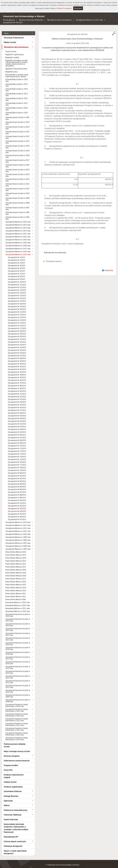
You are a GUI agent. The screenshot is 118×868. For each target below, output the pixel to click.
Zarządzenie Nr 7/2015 (16, 271)
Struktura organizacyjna (13, 784)
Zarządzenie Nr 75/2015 (17, 457)
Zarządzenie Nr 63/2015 (17, 424)
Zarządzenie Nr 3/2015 (16, 260)
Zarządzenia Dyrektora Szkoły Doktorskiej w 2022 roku (17, 722)
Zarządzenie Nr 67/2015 (17, 435)
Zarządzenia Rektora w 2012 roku (18, 526)
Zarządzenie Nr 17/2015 (17, 298)
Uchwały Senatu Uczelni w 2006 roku (17, 211)
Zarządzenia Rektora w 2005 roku (18, 546)
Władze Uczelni (10, 40)
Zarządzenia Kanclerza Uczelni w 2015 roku (18, 665)
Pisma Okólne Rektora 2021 (16, 564)
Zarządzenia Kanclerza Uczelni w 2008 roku (18, 698)
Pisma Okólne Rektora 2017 (16, 576)
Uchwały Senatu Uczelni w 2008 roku (17, 201)
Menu (6, 31)
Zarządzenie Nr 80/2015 (17, 470)
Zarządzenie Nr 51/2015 (17, 391)
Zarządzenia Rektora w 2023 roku (18, 228)
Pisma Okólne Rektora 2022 (16, 561)
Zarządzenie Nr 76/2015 (17, 459)
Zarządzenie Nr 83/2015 (17, 479)
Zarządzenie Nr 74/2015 (17, 454)
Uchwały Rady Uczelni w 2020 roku (17, 106)
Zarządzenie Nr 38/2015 (17, 356)
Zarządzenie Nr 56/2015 (17, 405)
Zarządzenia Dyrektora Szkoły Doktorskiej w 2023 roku (17, 717)
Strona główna (9, 20)
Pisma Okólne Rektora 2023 (16, 558)
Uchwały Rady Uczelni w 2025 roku (17, 82)
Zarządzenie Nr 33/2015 (17, 342)
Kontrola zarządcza (12, 753)
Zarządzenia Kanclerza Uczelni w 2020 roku (18, 641)
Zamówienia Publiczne (13, 789)
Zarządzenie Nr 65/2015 (17, 429)
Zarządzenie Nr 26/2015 (17, 323)
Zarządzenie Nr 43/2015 (17, 369)
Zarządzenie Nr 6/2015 (16, 268)
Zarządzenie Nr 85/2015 (17, 484)
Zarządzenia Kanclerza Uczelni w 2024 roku (18, 622)
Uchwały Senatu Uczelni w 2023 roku (17, 130)
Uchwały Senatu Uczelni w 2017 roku (17, 158)
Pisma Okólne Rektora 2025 (16, 552)
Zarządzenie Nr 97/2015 (17, 517)
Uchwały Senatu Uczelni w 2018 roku (17, 154)
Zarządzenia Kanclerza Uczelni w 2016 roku (18, 660)
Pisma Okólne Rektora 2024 (16, 555)
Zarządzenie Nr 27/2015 (17, 326)
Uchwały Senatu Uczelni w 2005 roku (17, 215)
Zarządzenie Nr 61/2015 (17, 419)
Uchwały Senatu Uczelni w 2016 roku (17, 163)
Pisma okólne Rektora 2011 (16, 594)
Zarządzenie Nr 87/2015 (17, 489)
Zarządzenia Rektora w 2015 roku (89, 20)
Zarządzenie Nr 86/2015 (17, 487)
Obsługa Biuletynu (11, 793)
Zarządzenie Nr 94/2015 (13, 22)
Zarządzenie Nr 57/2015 (17, 408)
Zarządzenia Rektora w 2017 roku (18, 246)
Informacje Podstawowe (14, 35)
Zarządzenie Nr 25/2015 (17, 320)
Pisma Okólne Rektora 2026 (16, 549)
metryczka (109, 268)
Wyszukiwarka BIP (11, 834)
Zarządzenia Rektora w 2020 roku (18, 237)
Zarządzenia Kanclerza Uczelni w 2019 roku (18, 646)
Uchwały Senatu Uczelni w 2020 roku (17, 144)
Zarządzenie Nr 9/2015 (16, 277)
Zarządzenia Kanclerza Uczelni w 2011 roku (18, 684)
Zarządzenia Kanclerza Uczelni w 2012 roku (18, 679)
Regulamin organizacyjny (15, 52)
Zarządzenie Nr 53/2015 (17, 397)
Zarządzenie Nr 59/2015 (17, 413)
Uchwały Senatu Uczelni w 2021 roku (17, 139)
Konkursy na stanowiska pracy (15, 807)
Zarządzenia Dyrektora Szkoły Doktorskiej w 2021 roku (17, 726)
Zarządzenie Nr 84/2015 (17, 481)
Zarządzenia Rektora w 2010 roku (18, 532)
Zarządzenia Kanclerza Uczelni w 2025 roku (18, 617)
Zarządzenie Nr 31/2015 (17, 337)
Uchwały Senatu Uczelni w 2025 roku (17, 120)
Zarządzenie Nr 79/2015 (17, 468)
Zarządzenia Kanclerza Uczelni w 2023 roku (18, 627)
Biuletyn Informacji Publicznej (31, 20)
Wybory (7, 803)
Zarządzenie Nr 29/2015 (17, 331)
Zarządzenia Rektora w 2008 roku (18, 537)
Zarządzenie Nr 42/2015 (17, 367)
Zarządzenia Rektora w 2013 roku (18, 523)
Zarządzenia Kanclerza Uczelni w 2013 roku (18, 674)
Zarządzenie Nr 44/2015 (17, 372)
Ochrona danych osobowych (15, 839)
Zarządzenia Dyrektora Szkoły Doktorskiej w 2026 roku (17, 703)
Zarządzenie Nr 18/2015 (17, 301)
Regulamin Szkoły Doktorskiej (16, 66)
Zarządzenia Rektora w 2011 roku (18, 529)
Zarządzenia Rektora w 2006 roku (18, 543)
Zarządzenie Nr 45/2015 (17, 375)
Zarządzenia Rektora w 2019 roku (18, 240)
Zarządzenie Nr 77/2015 (17, 462)
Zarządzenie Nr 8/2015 (16, 274)
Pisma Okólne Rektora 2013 (16, 588)
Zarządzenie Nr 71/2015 (17, 446)
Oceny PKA (8, 767)
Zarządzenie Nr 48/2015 (17, 383)
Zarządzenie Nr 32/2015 (17, 339)
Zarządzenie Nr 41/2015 (17, 364)
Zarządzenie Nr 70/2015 (17, 443)
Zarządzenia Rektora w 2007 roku (18, 540)
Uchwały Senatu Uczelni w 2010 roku (17, 192)
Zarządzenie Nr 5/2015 (16, 266)
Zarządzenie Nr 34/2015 (17, 345)
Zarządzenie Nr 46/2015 (17, 378)
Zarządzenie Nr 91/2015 (17, 500)
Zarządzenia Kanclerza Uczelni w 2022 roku (18, 632)
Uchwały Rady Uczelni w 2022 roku (17, 97)
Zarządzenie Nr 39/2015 (17, 358)
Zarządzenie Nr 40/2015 (17, 361)
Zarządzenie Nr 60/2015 (17, 416)
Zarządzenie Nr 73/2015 (17, 451)
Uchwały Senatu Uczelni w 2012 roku (17, 182)
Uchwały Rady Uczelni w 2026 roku (17, 78)
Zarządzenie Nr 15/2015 (17, 293)
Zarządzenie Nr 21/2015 (17, 309)
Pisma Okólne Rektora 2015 (16, 582)
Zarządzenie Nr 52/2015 (17, 394)
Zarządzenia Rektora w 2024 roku (18, 225)
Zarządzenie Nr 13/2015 (17, 287)
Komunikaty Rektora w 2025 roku (18, 600)
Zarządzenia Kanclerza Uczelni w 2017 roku (18, 655)
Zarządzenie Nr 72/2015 (17, 449)
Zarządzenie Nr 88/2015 (17, 492)
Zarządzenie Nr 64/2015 (17, 427)
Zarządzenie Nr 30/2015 (17, 334)
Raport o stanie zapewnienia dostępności (15, 849)
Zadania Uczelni (10, 779)
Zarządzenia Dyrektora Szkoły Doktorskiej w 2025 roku (17, 708)
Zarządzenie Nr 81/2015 (17, 473)
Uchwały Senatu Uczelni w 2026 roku (17, 116)
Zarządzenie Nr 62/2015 (17, 421)
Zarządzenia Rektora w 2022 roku (18, 231)
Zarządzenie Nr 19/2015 (17, 304)
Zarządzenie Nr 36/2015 (17, 350)
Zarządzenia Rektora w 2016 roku (18, 249)
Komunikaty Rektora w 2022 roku (18, 603)
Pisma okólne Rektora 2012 (16, 591)
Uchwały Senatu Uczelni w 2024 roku (17, 125)
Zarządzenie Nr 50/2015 (17, 388)
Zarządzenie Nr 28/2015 (17, 328)
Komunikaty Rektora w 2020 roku (18, 609)
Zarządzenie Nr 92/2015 (17, 503)
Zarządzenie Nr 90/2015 (17, 498)
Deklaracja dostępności (13, 843)
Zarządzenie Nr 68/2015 (17, 438)
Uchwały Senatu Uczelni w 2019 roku (17, 149)
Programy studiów (11, 763)
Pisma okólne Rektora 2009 (16, 597)
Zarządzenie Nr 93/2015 (17, 506)
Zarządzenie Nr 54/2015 (17, 399)
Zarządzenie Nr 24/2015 (17, 317)
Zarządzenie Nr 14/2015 (17, 290)
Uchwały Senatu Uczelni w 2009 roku (17, 196)
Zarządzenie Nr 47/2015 (17, 380)
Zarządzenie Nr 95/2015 (17, 511)
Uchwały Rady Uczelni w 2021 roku (17, 101)
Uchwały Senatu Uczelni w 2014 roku (17, 173)
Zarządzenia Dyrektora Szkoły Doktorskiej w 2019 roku (17, 736)
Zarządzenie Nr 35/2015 (17, 348)
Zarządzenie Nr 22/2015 (17, 312)
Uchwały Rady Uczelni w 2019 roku (17, 111)
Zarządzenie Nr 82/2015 (17, 476)
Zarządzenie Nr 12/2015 (17, 285)
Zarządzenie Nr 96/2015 (17, 514)
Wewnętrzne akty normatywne (59, 20)
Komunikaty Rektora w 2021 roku (18, 606)
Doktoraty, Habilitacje (13, 812)
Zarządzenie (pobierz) (55, 259)
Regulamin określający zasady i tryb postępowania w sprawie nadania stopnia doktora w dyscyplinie (17, 60)
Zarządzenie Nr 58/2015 (17, 410)
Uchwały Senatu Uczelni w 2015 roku (17, 168)
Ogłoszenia (8, 798)
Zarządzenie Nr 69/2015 (17, 440)
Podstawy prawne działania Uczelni (15, 743)
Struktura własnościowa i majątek (14, 773)
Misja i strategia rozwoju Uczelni (17, 749)
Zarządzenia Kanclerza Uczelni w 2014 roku (18, 670)
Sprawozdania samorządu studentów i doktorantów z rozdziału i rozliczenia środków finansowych (16, 825)
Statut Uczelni (11, 49)
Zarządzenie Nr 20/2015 (17, 307)
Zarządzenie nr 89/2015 (17, 495)
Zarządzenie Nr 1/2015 (16, 255)
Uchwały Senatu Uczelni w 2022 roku (17, 135)
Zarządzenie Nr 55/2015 (17, 402)
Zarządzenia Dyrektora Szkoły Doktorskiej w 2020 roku (17, 731)
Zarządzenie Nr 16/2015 (17, 296)
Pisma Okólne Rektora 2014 (16, 585)
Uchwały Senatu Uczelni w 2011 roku (17, 187)
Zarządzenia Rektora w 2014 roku (18, 520)
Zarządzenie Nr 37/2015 (17, 353)
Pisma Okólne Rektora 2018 (16, 573)
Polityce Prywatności (64, 8)
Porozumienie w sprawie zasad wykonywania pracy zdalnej (17, 73)
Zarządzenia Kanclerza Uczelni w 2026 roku (18, 613)
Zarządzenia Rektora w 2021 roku (18, 234)
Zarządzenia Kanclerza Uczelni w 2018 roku (18, 651)
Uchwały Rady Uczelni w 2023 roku (17, 92)
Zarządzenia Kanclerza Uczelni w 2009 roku (18, 693)
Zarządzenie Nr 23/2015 (17, 315)
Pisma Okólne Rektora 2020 (16, 567)
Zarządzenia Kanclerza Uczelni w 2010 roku (18, 689)
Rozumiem (78, 8)
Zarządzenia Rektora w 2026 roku (18, 219)
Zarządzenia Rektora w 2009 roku (18, 534)
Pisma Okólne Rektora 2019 (16, 570)
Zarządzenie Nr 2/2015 (16, 257)
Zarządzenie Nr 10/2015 (17, 279)
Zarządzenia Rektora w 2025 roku (18, 222)
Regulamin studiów (12, 55)
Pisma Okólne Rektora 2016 (16, 579)
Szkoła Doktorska (11, 817)
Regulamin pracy (12, 69)
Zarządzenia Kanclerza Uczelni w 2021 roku (18, 636)
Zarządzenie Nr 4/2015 (16, 263)
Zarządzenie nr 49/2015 (17, 386)
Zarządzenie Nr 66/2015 (17, 432)
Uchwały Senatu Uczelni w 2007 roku (17, 206)
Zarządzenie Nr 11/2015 (17, 282)
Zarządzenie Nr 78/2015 (17, 465)
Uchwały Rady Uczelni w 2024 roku (17, 87)
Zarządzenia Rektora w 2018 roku (18, 243)
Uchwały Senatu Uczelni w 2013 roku (17, 177)
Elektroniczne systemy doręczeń (17, 758)
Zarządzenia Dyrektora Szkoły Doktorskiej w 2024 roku (17, 712)
